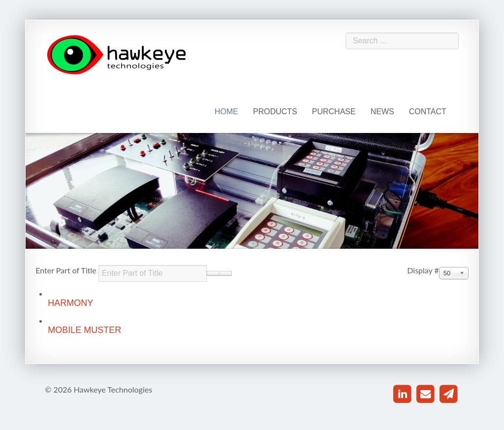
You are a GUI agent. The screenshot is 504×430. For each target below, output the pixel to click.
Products (275, 112)
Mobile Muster (84, 330)
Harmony (70, 303)
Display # (423, 270)
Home (226, 112)
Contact (428, 112)
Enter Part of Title (67, 270)
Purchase (334, 112)
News (382, 112)
